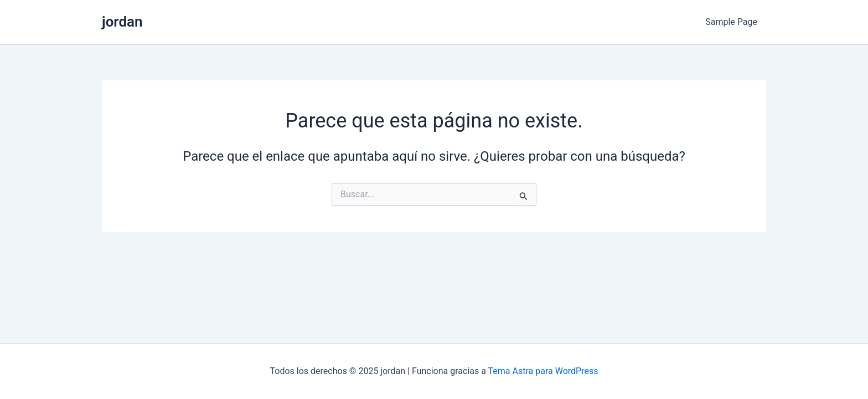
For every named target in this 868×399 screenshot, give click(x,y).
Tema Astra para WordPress (543, 371)
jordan (122, 22)
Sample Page (731, 22)
